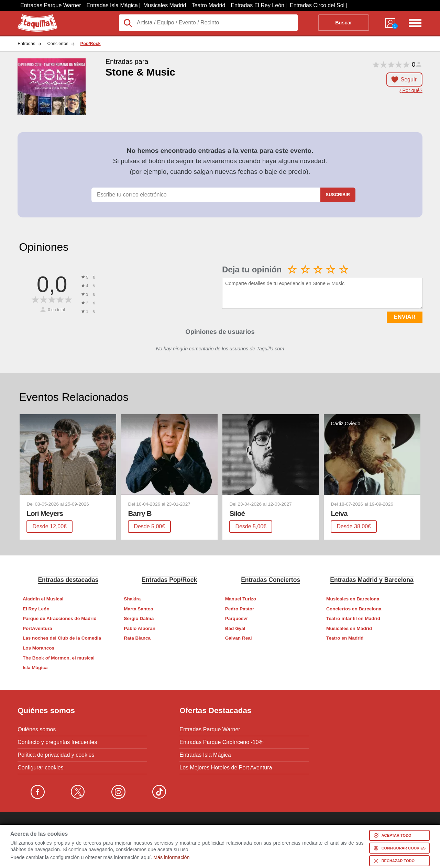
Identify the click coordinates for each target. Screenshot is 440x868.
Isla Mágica (35, 668)
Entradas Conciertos (271, 580)
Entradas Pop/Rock (169, 580)
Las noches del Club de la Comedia (62, 638)
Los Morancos (38, 648)
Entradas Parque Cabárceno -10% (222, 742)
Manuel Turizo (241, 599)
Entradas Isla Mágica (112, 5)
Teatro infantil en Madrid (353, 618)
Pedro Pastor (240, 609)
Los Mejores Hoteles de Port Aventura (226, 768)
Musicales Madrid (165, 5)
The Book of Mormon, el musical (59, 658)
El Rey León (36, 609)
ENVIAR (404, 317)
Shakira (132, 599)
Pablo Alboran (140, 628)
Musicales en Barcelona (353, 599)
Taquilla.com (33, 17)
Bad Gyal (235, 628)
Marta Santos (138, 609)
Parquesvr (237, 618)
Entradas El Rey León (257, 5)
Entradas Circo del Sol (317, 5)
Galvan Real (239, 638)
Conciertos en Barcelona (354, 609)
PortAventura (37, 628)
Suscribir (338, 195)
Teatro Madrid (208, 5)
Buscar (344, 23)
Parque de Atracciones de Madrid (60, 618)
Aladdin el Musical (43, 599)
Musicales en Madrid (349, 628)
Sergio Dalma (139, 618)
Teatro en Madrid (345, 638)
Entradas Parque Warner (51, 5)
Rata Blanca (137, 638)
